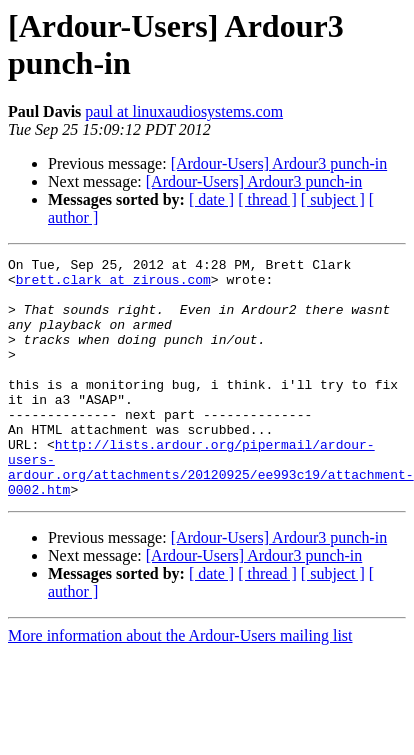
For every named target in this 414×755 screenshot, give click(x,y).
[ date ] (211, 199)
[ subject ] (333, 199)
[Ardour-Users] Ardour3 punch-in (279, 163)
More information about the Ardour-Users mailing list (180, 683)
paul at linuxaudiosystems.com (184, 111)
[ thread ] (267, 199)
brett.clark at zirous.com (113, 285)
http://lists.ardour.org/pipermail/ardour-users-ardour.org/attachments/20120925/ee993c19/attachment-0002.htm (211, 510)
